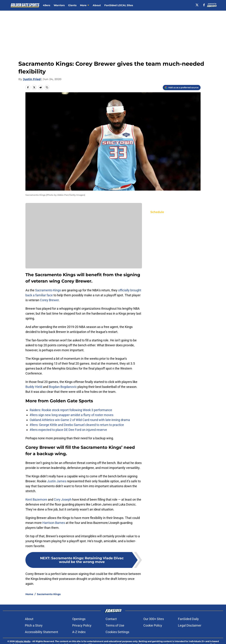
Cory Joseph (63, 499)
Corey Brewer (49, 300)
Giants (72, 5)
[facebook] (204, 5)
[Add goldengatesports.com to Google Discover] (182, 88)
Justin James (57, 481)
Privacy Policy (82, 638)
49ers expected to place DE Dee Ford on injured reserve (68, 430)
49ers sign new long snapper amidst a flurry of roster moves (72, 415)
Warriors (59, 5)
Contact (111, 631)
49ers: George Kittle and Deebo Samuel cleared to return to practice (77, 425)
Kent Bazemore (36, 499)
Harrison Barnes (54, 523)
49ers (47, 5)
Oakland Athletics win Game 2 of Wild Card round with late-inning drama (80, 420)
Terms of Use (115, 638)
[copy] (47, 87)
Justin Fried (32, 79)
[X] (197, 5)
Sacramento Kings (48, 290)
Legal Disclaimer (190, 638)
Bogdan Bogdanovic (63, 387)
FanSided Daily (188, 631)
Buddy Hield (34, 387)
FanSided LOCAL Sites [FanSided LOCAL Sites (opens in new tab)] (119, 5)
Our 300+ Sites (154, 631)
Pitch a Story (34, 638)
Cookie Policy (153, 638)
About (97, 5)
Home (29, 606)
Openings (79, 631)
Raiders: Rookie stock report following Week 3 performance (71, 410)
